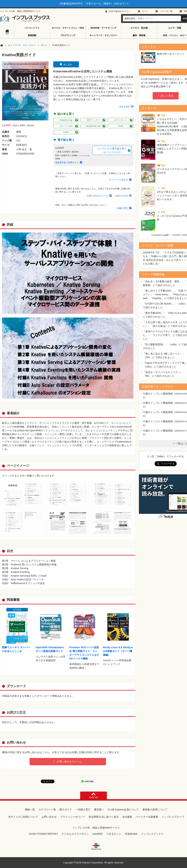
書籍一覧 (30, 810)
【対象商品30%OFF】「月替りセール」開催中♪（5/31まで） (93, 4)
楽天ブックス (93, 120)
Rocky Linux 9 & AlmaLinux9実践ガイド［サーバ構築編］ (118, 651)
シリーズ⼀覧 (166, 11)
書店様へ (99, 810)
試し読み (68, 65)
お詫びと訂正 (122, 196)
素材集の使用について (155, 810)
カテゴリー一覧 (47, 810)
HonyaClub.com (93, 126)
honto (121, 126)
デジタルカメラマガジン (75, 834)
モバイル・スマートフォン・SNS (68, 28)
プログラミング (68, 35)
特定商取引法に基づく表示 (104, 817)
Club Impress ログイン (120, 11)
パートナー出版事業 (147, 817)
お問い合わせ (49, 817)
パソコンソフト (32, 28)
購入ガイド (66, 810)
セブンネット (121, 120)
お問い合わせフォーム (98, 196)
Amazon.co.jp (66, 120)
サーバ (44, 45)
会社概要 (127, 817)
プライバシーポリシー (73, 817)
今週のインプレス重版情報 (158, 394)
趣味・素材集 (139, 35)
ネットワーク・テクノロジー (103, 35)
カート (145, 11)
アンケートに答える (118, 180)
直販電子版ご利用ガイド (67, 163)
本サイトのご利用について (23, 817)
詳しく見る (167, 96)
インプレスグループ (173, 817)
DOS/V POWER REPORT (43, 834)
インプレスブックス (152, 834)
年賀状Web (131, 834)
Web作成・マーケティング (103, 28)
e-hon (66, 132)
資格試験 (32, 35)
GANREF (98, 834)
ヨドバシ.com (66, 126)
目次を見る (125, 107)
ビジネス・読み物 (139, 28)
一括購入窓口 (122, 208)
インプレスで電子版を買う (112, 151)
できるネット (114, 834)
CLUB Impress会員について (123, 810)
